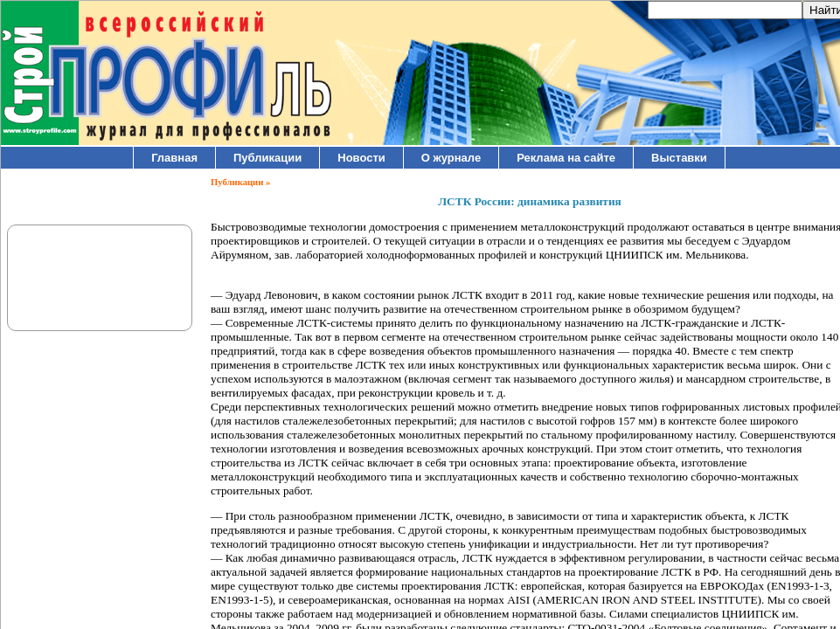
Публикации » (240, 182)
